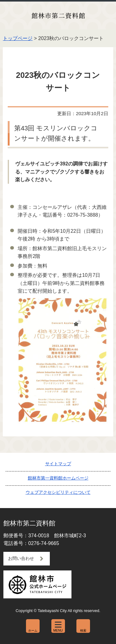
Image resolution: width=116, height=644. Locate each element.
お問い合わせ (21, 558)
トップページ (18, 38)
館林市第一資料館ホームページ (58, 478)
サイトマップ (58, 464)
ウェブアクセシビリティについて (58, 492)
